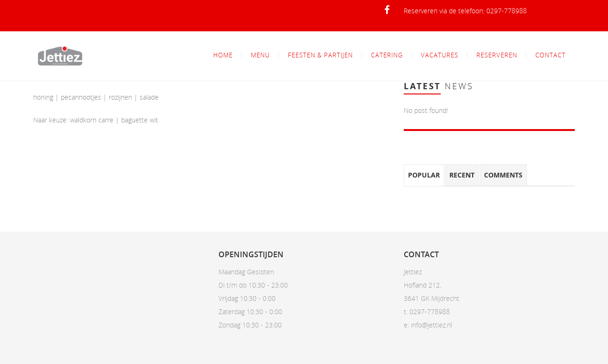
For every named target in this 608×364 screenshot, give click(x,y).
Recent (462, 175)
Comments (503, 175)
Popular (424, 175)
